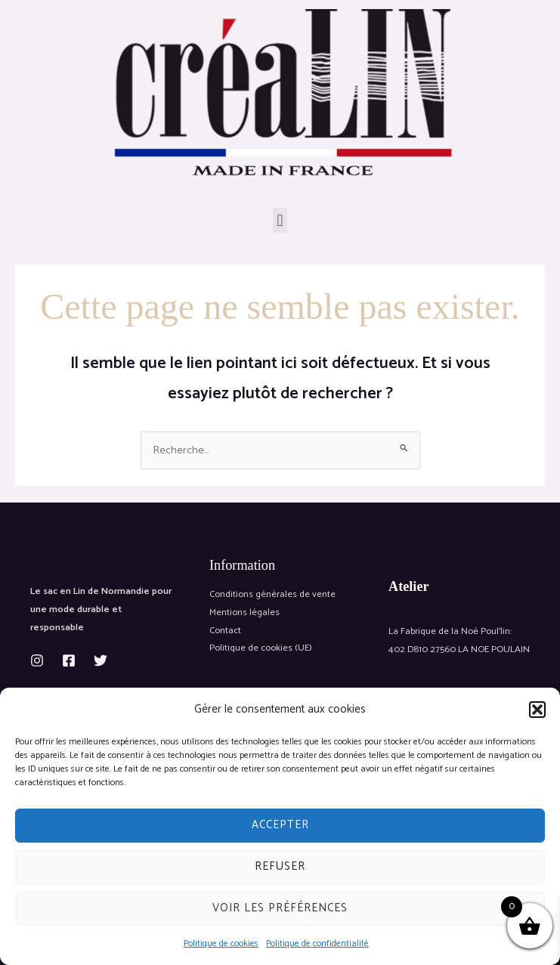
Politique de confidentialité (317, 943)
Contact (225, 631)
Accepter (280, 825)
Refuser (280, 866)
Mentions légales (244, 612)
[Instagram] (37, 660)
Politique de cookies (221, 943)
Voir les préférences (280, 908)
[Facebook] (69, 660)
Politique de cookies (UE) (261, 648)
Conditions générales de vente (272, 594)
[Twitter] (101, 660)
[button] (537, 710)
